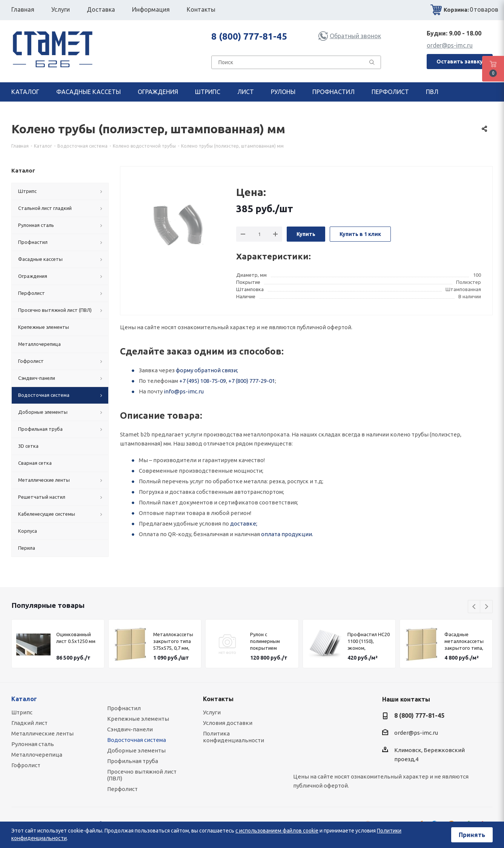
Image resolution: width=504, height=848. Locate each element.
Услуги (212, 712)
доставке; (244, 523)
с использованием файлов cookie (277, 831)
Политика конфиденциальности (234, 737)
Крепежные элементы (138, 719)
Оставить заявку (460, 62)
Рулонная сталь (33, 744)
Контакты (218, 699)
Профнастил (124, 708)
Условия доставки (228, 723)
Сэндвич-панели (130, 729)
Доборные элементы (136, 750)
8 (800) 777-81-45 (249, 36)
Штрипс (22, 712)
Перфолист (122, 789)
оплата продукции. (287, 534)
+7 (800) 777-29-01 (252, 381)
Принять (472, 835)
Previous (474, 607)
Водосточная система (137, 740)
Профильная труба (133, 761)
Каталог (24, 699)
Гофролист (26, 765)
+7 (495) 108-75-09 (203, 381)
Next (486, 607)
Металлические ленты (42, 733)
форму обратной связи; (207, 370)
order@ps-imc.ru (450, 45)
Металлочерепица (37, 755)
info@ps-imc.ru (184, 391)
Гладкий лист (29, 723)
